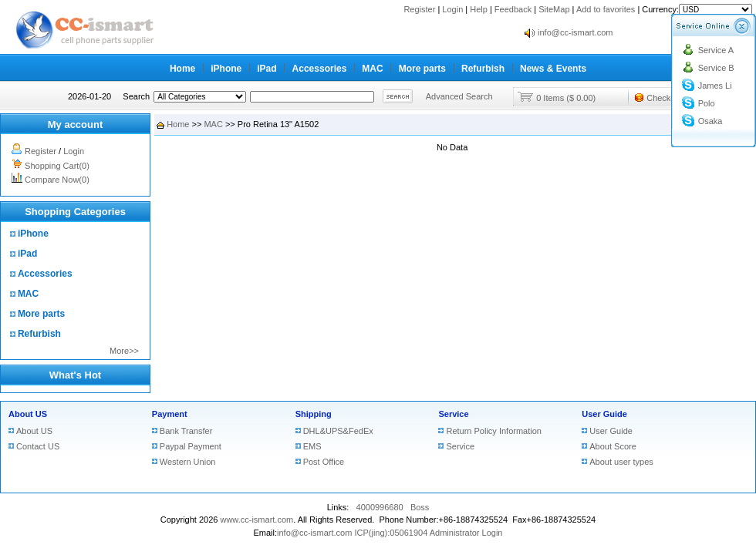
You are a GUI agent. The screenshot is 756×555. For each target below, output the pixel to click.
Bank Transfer (186, 431)
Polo (707, 103)
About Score (613, 446)
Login (452, 9)
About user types (621, 462)
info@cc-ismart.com (575, 32)
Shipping (314, 414)
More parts (422, 69)
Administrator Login (466, 533)
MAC (372, 69)
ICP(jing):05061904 (391, 533)
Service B (716, 68)
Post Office (324, 462)
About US (28, 414)
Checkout (664, 98)
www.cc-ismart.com (256, 520)
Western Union (188, 462)
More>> (124, 351)
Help (479, 9)
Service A (716, 50)
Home (182, 69)
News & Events (553, 69)
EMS (312, 446)
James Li (715, 86)
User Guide (604, 414)
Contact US (38, 446)
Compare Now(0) (57, 180)
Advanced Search (459, 96)
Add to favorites (606, 9)
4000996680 (380, 507)
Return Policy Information (494, 431)
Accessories (320, 69)
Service (453, 414)
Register (419, 9)
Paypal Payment (191, 446)
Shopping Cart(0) (57, 166)
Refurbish (483, 69)
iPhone (226, 69)
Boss (420, 507)
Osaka (710, 121)
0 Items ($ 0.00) (566, 98)
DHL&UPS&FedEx (338, 431)
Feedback (513, 9)
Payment (170, 414)
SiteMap (554, 9)
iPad (267, 69)
